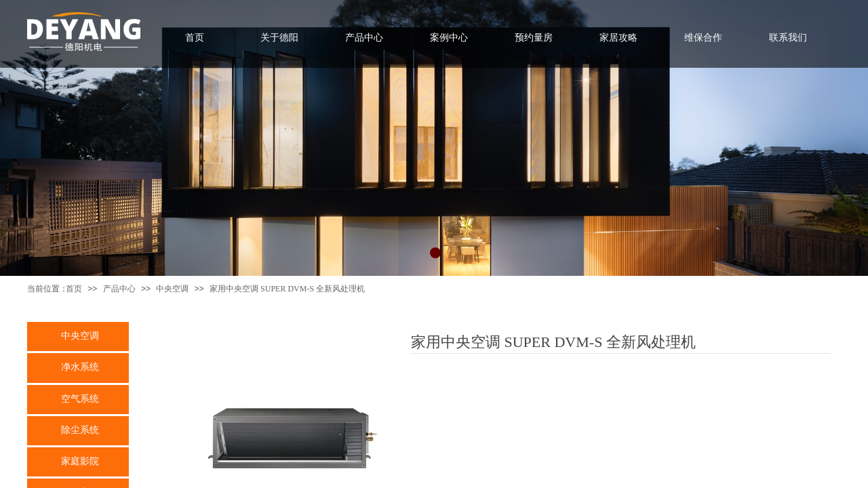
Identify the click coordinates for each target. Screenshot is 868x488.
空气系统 (80, 399)
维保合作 (703, 37)
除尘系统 (80, 430)
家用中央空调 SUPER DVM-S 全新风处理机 (287, 289)
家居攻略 (618, 37)
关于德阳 (279, 37)
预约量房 (534, 37)
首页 (74, 289)
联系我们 (788, 37)
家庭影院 (80, 461)
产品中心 (119, 289)
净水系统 (80, 367)
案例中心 (449, 37)
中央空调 (172, 289)
